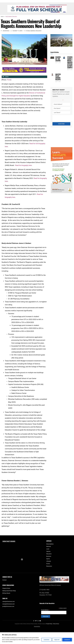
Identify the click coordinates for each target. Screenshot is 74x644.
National (49, 547)
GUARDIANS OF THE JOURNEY (59, 59)
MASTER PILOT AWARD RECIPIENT (59, 77)
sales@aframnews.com (9, 602)
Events (49, 564)
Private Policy (49, 624)
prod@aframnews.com (8, 606)
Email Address (45, 610)
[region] (37, 638)
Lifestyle (49, 561)
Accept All (67, 640)
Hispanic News (6, 588)
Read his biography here (23, 165)
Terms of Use (56, 624)
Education (15, 17)
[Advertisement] (61, 137)
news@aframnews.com (8, 604)
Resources (49, 566)
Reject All (56, 640)
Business (49, 556)
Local (48, 549)
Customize (46, 640)
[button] (61, 40)
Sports (48, 559)
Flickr (9, 80)
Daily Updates (9, 17)
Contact (4, 580)
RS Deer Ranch (6, 593)
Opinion (48, 551)
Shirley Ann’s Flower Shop (9, 591)
